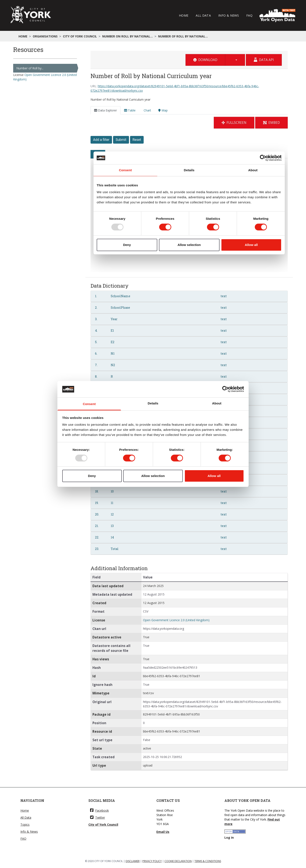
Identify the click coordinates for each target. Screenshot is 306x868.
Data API (264, 60)
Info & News (229, 15)
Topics (25, 824)
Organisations (45, 36)
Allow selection (153, 476)
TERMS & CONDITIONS (208, 861)
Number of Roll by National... (183, 36)
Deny (92, 476)
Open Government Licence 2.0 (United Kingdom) (176, 620)
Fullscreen (234, 123)
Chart (147, 110)
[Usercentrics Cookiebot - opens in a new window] (225, 389)
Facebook (99, 810)
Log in (229, 837)
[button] (235, 60)
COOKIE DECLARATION (178, 861)
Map (163, 110)
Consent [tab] (89, 404)
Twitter (98, 817)
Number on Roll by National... (127, 36)
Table (130, 110)
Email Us (163, 832)
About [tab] (217, 403)
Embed (271, 123)
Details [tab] (153, 403)
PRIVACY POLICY (152, 861)
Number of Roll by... (30, 68)
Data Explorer (106, 110)
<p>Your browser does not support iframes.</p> (189, 203)
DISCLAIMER (133, 861)
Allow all (214, 476)
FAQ (249, 15)
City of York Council (80, 36)
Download (205, 60)
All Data (203, 15)
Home (184, 15)
